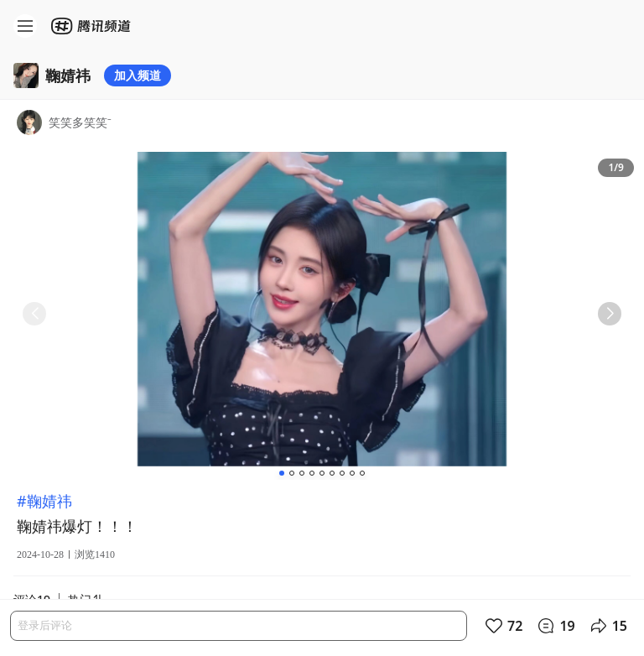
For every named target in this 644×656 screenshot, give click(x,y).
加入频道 (138, 75)
